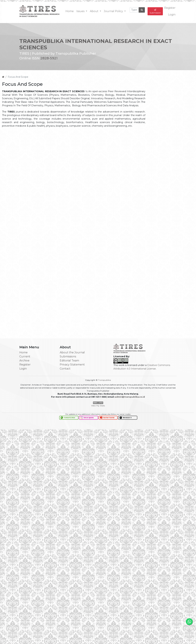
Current (25, 356)
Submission (155, 11)
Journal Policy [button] (114, 11)
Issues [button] (81, 11)
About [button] (94, 11)
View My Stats (98, 406)
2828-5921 (49, 58)
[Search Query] (134, 10)
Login (172, 14)
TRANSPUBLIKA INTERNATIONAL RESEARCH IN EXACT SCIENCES (96, 44)
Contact (65, 369)
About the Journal (72, 352)
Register (170, 8)
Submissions (68, 356)
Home (70, 11)
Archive (24, 361)
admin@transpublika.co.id (130, 397)
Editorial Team (69, 361)
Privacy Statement (72, 365)
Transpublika (104, 380)
